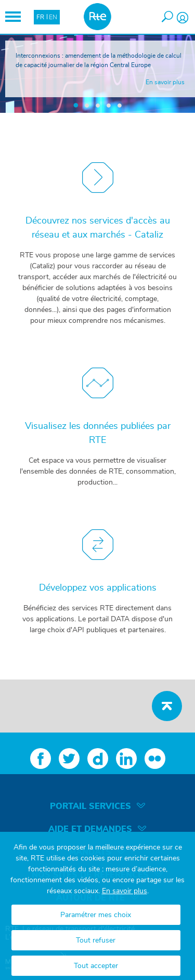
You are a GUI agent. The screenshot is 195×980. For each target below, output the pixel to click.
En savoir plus (125, 891)
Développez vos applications (98, 588)
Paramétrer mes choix (96, 915)
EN (53, 17)
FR (40, 17)
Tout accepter (96, 966)
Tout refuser (96, 940)
